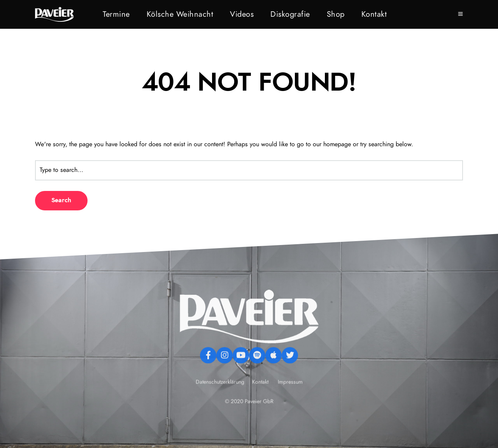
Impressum (290, 397)
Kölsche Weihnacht (180, 14)
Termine (116, 14)
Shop (336, 14)
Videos (242, 14)
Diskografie (290, 14)
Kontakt (374, 14)
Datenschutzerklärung (221, 397)
